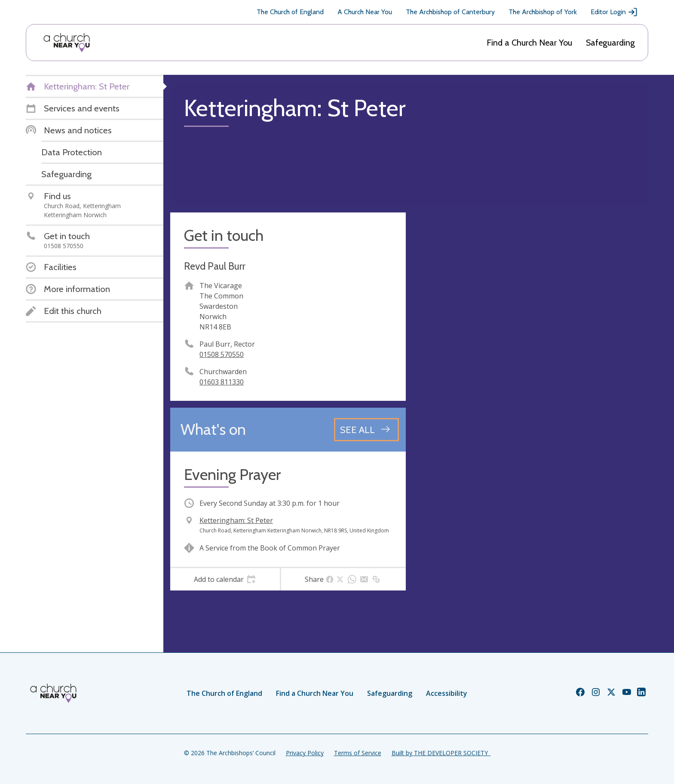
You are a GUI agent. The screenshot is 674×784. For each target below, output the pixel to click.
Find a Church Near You (529, 43)
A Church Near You (365, 12)
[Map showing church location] (530, 330)
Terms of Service (358, 753)
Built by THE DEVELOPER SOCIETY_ (441, 753)
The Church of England (290, 12)
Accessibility (447, 693)
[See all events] (366, 430)
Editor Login (614, 12)
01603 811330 (222, 382)
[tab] (225, 579)
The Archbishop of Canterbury (450, 12)
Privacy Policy (305, 753)
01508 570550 (222, 354)
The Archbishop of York (543, 12)
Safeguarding (610, 43)
